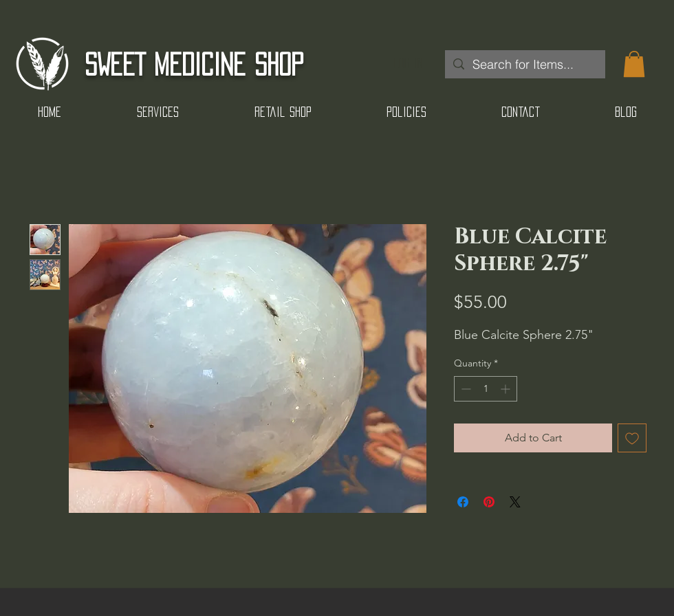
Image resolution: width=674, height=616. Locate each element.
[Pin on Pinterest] (489, 502)
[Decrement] (465, 389)
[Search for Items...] (524, 64)
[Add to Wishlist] (632, 438)
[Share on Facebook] (463, 502)
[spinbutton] (486, 389)
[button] (634, 64)
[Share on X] (515, 502)
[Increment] (507, 389)
